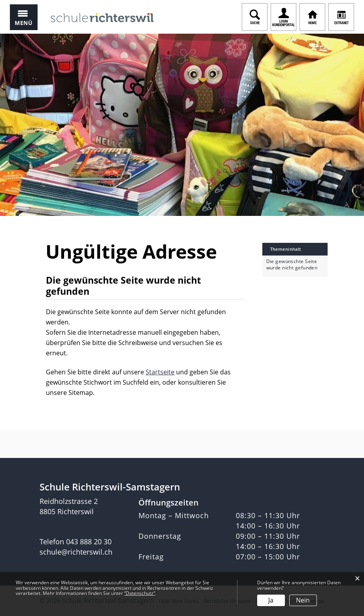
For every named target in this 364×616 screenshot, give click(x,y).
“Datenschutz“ (140, 593)
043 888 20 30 (89, 542)
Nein (303, 600)
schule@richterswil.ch (76, 552)
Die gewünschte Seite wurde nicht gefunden (292, 265)
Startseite (160, 372)
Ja (271, 600)
